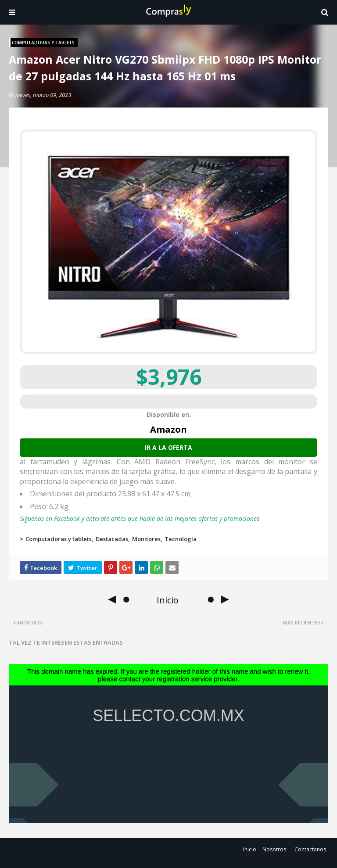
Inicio (250, 849)
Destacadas (112, 539)
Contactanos (310, 849)
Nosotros (274, 849)
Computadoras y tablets (59, 539)
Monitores (146, 539)
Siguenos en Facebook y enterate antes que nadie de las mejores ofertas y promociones (140, 518)
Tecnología (181, 539)
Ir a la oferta (168, 447)
